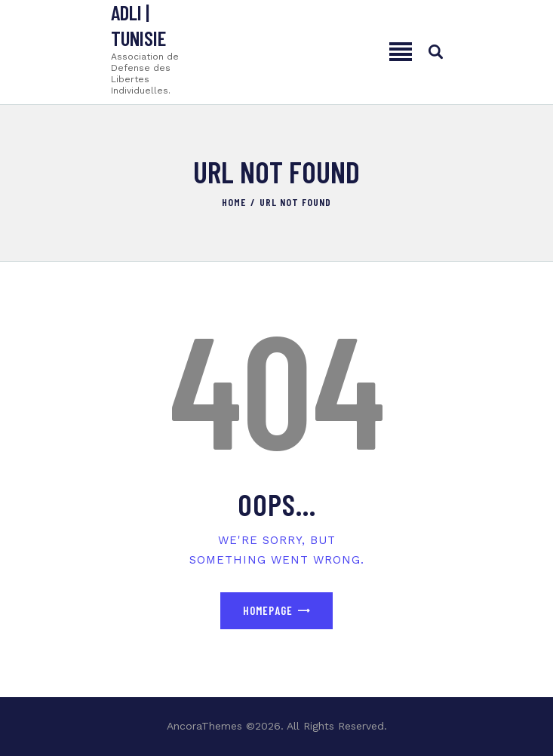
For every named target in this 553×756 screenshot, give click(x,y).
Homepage (268, 610)
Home (234, 202)
